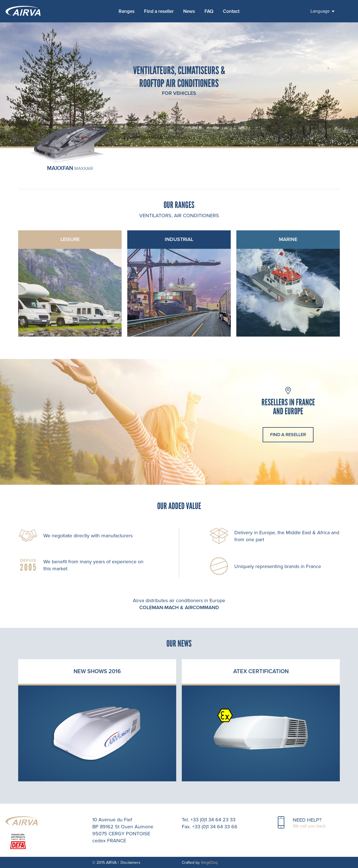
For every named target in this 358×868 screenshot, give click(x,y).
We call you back (309, 826)
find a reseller (288, 435)
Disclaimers (130, 863)
